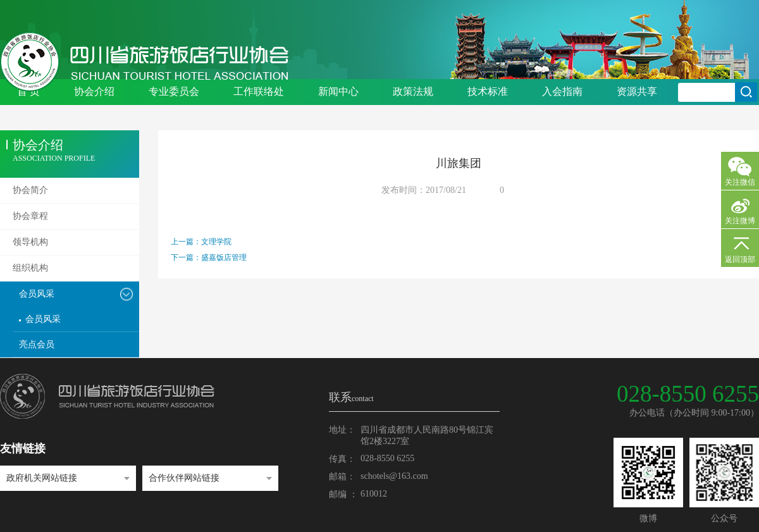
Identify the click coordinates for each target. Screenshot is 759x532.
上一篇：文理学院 (201, 242)
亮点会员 (37, 344)
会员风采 (37, 294)
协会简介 (30, 190)
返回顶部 (740, 259)
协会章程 (30, 216)
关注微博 (740, 221)
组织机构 (30, 268)
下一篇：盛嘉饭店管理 (209, 257)
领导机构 (30, 242)
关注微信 (740, 182)
